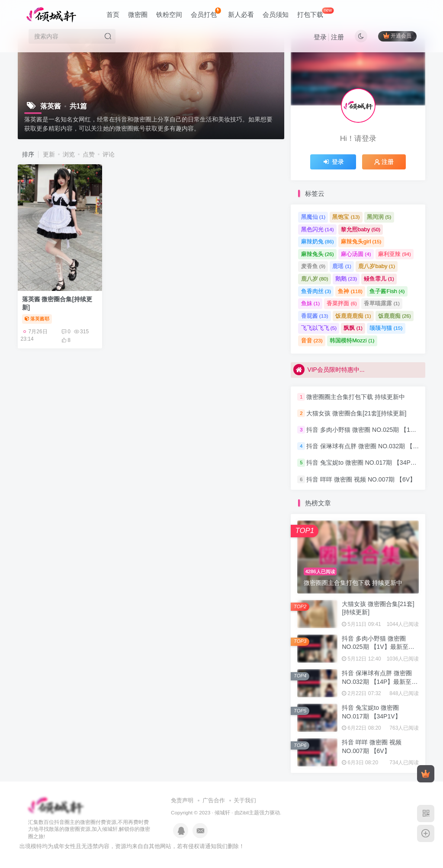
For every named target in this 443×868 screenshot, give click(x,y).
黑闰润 (379, 217)
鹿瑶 (342, 266)
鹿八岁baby (377, 266)
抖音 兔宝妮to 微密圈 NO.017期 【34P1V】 (365, 463)
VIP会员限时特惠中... (329, 370)
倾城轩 (222, 812)
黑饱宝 (346, 217)
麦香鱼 (313, 266)
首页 (113, 14)
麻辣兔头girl (361, 241)
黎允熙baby (361, 229)
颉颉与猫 (386, 328)
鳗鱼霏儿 (379, 279)
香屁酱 (315, 316)
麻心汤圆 (356, 254)
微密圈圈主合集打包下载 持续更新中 (356, 397)
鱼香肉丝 (316, 291)
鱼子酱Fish (387, 291)
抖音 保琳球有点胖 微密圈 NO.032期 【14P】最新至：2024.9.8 (380, 681)
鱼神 (350, 291)
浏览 (69, 154)
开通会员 (397, 36)
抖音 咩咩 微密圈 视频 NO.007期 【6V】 (361, 479)
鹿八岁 (315, 279)
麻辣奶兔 (318, 241)
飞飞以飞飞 (319, 328)
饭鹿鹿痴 (395, 316)
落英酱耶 (37, 319)
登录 (320, 37)
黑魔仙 (313, 217)
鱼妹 (311, 303)
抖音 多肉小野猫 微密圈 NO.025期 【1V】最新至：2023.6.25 (378, 647)
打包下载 (315, 13)
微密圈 (138, 14)
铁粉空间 (169, 14)
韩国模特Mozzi (352, 340)
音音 (312, 340)
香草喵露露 (382, 303)
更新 (49, 154)
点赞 (89, 154)
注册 (337, 37)
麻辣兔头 (318, 254)
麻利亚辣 (395, 254)
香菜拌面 (342, 303)
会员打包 (206, 13)
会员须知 (276, 14)
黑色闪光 (318, 229)
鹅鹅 (346, 279)
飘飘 (353, 328)
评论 (109, 154)
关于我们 (245, 800)
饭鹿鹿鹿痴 (353, 316)
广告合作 (214, 800)
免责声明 (182, 800)
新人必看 (241, 14)
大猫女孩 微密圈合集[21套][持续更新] (356, 413)
